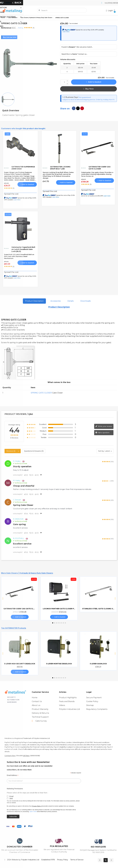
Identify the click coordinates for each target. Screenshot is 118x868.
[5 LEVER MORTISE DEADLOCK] (59, 649)
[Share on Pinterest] (82, 108)
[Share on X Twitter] (78, 108)
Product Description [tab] (34, 301)
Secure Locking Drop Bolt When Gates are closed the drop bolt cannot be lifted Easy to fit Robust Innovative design (58, 175)
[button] (114, 10)
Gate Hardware (13, 18)
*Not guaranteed (84, 97)
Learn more (33, 812)
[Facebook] (100, 860)
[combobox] (62, 10)
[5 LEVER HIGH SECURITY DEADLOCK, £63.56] (20, 653)
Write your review (104, 426)
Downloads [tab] (86, 301)
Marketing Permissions (15, 789)
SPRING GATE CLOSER (41, 393)
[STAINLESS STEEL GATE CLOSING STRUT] (98, 594)
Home (3, 18)
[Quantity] (64, 82)
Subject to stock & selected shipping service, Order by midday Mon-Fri (88, 100)
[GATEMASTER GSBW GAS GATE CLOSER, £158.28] (20, 598)
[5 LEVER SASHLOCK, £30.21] (98, 651)
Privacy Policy (36, 806)
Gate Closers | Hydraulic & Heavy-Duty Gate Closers (36, 18)
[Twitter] (106, 860)
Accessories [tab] (56, 301)
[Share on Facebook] (74, 108)
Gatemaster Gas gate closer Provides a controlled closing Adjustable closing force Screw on (97, 174)
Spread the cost (11, 194)
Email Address (13, 775)
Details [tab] (71, 301)
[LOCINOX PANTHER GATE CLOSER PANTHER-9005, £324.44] (59, 598)
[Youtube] (111, 860)
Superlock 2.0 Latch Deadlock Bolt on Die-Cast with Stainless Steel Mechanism (19, 256)
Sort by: (101, 451)
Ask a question (102, 433)
